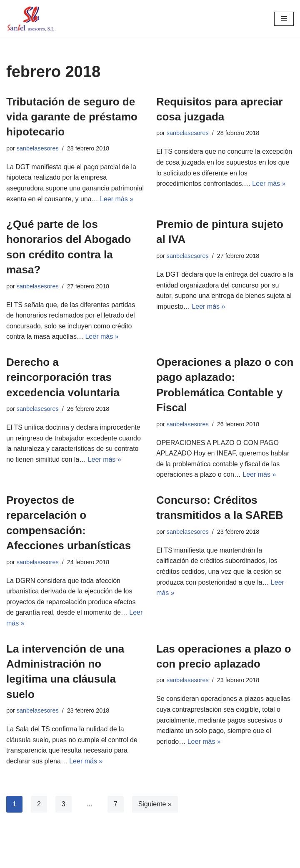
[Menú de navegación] (284, 19)
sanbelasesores (38, 148)
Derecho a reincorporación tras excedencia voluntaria (63, 377)
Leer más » (117, 199)
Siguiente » (155, 804)
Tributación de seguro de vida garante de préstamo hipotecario (72, 117)
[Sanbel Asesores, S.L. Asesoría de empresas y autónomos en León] (31, 19)
